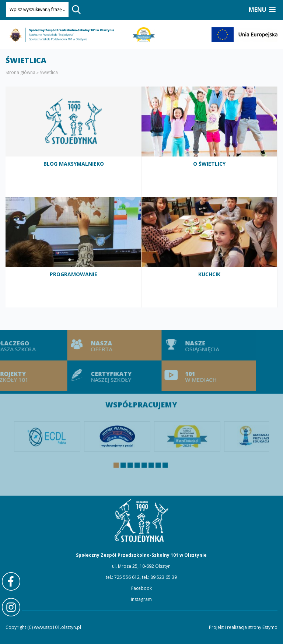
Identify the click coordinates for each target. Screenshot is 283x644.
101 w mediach (198, 376)
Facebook (141, 588)
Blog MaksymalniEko (74, 142)
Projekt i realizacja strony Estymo (243, 627)
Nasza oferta (103, 345)
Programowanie (74, 252)
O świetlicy (209, 142)
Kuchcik (209, 252)
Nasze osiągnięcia (198, 345)
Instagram (141, 599)
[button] (262, 10)
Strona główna (20, 72)
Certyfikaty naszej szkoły (103, 376)
